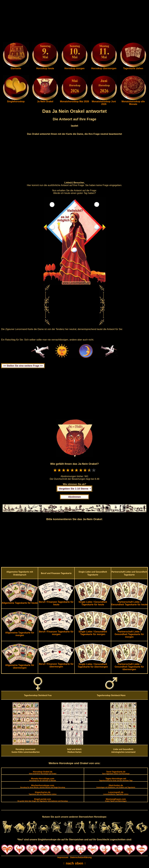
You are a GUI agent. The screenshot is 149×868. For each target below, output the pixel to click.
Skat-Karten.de (116, 786)
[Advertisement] (74, 22)
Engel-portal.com (43, 800)
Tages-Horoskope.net (116, 779)
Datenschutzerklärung (81, 857)
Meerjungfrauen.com (116, 800)
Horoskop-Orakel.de (43, 773)
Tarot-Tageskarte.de (116, 773)
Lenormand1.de (116, 793)
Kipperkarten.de (43, 793)
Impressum (63, 857)
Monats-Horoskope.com (43, 779)
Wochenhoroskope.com (43, 786)
